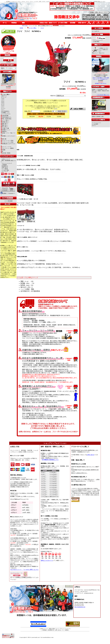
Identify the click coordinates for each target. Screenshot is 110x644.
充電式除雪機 (4, 116)
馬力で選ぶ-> (4, 127)
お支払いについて (6, 159)
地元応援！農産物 (5, 153)
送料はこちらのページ (47, 560)
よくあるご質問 (5, 170)
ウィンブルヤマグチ (6, 114)
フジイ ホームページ (98, 40)
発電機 (3, 150)
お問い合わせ (5, 167)
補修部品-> (4, 131)
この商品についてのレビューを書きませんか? (103, 50)
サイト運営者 (5, 169)
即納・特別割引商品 (6, 119)
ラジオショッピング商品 (7, 142)
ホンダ (3, 104)
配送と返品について (54, 629)
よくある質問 (95, 124)
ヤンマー (3, 108)
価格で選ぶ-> (4, 123)
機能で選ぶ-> (4, 125)
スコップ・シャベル (6, 147)
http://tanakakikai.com (80, 607)
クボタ (3, 99)
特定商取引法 (5, 166)
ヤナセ (3, 106)
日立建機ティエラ (5, 113)
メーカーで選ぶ (32, 28)
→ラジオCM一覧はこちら (103, 95)
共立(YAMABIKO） (6, 111)
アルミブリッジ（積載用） (8, 148)
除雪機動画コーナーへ (99, 110)
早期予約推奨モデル (6, 117)
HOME (21, 28)
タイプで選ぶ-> (5, 120)
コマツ (3, 100)
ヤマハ (3, 107)
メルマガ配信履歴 (8, 201)
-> (5, 94)
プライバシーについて (7, 163)
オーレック (4, 97)
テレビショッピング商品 (7, 141)
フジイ (42, 28)
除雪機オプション (5, 130)
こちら (56, 108)
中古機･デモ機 (5, 128)
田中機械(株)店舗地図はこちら (50, 460)
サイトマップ (5, 172)
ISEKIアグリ (4, 96)
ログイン (94, 125)
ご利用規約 (4, 165)
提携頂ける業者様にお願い (98, 117)
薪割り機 (3, 139)
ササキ (3, 101)
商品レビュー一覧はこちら (98, 53)
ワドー (3, 110)
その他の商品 (96, 42)
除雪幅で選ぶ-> (5, 122)
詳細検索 (8, 62)
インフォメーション (97, 123)
